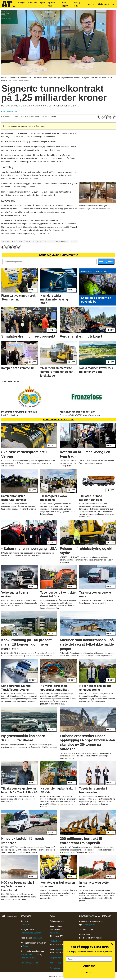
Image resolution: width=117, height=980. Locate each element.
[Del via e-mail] (110, 117)
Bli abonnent (103, 4)
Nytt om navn (52, 4)
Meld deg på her (106, 262)
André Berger (56, 933)
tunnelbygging (62, 242)
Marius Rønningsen (58, 941)
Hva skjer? (65, 4)
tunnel (74, 242)
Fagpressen (28, 946)
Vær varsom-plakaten (30, 954)
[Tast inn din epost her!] (49, 262)
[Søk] (113, 4)
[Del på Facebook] (99, 117)
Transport (32, 3)
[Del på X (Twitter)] (103, 117)
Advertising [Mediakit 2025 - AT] (55, 968)
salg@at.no (60, 949)
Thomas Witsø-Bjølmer (31, 933)
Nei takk (89, 972)
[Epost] (89, 959)
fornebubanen (9, 242)
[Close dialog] (112, 944)
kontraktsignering (35, 242)
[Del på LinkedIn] (107, 117)
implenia (49, 242)
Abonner (89, 966)
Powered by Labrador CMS (58, 977)
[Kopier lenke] (114, 117)
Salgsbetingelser (57, 958)
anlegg (20, 242)
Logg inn (90, 4)
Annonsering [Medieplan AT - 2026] (55, 963)
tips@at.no (37, 938)
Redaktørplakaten (28, 958)
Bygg (42, 3)
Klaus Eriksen (26, 924)
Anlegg (21, 3)
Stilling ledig (77, 4)
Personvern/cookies (29, 963)
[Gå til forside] (8, 4)
